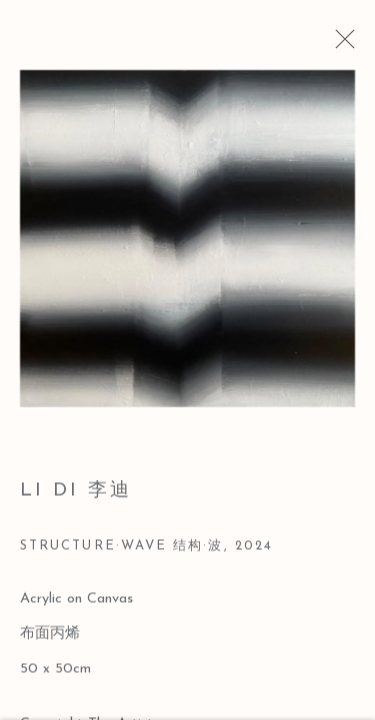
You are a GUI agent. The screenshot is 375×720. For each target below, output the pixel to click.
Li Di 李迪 (76, 496)
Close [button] (345, 45)
